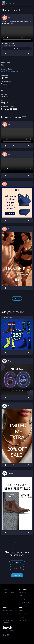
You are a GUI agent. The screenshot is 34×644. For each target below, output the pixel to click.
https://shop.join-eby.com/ (8, 44)
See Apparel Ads (17, 563)
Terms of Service (8, 611)
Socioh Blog (22, 592)
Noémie (10, 406)
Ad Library (22, 599)
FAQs (20, 596)
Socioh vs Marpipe (25, 602)
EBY (9, 18)
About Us (22, 617)
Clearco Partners (24, 614)
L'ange (10, 361)
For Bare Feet (7, 318)
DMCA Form (6, 617)
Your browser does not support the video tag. (17, 34)
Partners (21, 611)
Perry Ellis (11, 473)
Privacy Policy (7, 614)
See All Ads (17, 575)
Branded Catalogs (8, 592)
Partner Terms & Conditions (8, 621)
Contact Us (22, 620)
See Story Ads (17, 568)
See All (17, 298)
